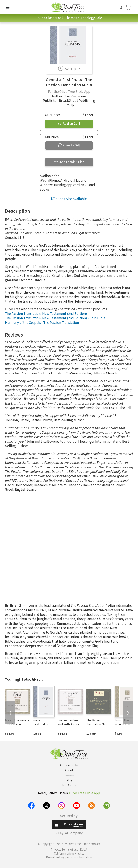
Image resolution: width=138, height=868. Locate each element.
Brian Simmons (75, 96)
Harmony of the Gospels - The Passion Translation (42, 323)
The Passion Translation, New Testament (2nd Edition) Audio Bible (55, 318)
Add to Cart (69, 124)
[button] (121, 8)
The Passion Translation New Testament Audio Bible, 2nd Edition (98, 726)
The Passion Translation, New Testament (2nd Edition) (46, 314)
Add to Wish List (69, 162)
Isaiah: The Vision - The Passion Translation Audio (17, 724)
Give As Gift (69, 145)
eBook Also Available (69, 199)
